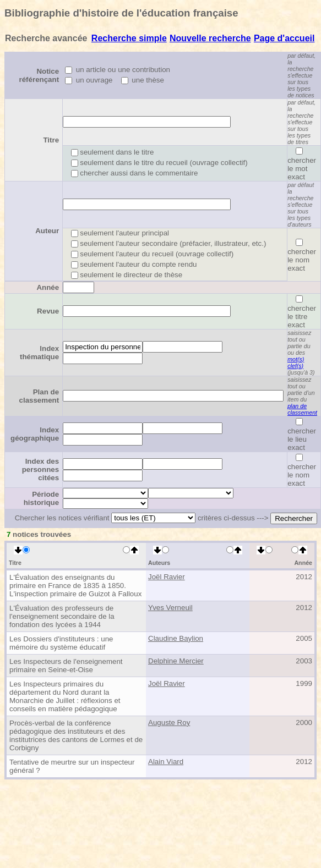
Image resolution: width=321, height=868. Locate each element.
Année (48, 287)
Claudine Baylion (176, 638)
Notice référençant (39, 75)
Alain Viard (166, 762)
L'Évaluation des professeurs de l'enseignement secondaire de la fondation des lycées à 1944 (62, 616)
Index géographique (35, 434)
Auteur (47, 231)
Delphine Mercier (176, 661)
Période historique (41, 498)
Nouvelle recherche (210, 38)
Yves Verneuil (170, 608)
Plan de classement (39, 396)
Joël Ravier (167, 577)
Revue (48, 311)
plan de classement (302, 409)
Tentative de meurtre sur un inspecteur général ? (72, 766)
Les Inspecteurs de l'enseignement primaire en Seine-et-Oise (66, 666)
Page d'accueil (284, 38)
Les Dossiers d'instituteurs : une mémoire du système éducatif (61, 643)
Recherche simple (129, 38)
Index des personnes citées (40, 469)
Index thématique (39, 353)
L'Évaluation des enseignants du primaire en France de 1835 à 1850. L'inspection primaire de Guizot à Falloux (75, 586)
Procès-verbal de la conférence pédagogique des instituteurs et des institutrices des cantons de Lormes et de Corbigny (76, 735)
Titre (51, 140)
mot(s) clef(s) (296, 362)
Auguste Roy (169, 723)
